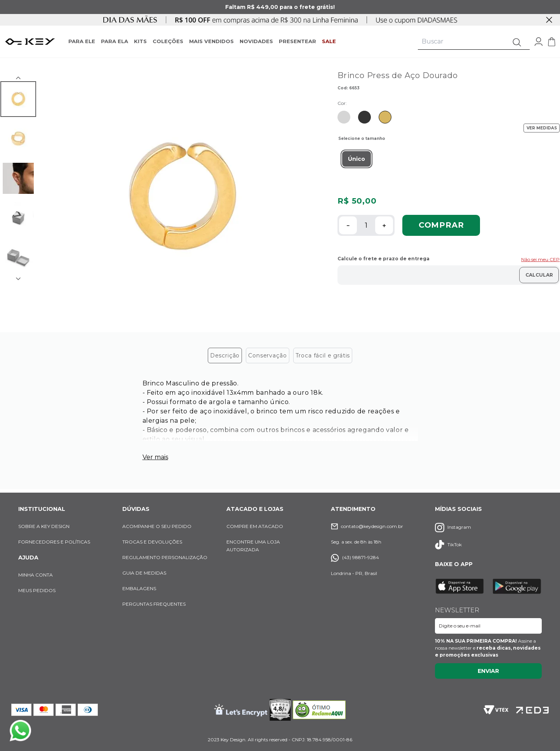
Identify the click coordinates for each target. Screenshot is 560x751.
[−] (348, 225)
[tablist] (280, 356)
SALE (329, 41)
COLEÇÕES (168, 41)
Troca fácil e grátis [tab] (323, 357)
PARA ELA (115, 41)
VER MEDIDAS (542, 128)
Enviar (488, 671)
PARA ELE (82, 41)
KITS (140, 41)
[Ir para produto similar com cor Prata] (344, 117)
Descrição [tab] (225, 357)
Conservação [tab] (267, 357)
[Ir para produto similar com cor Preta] (364, 117)
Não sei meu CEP (540, 259)
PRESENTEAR (297, 41)
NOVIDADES (256, 41)
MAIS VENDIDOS (211, 41)
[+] (384, 225)
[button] (357, 159)
